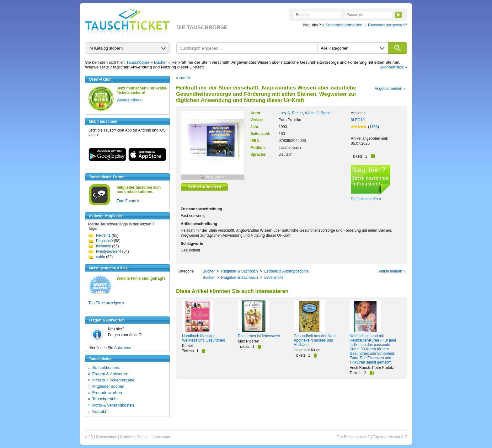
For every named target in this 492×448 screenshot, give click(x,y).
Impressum (161, 437)
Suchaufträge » (393, 67)
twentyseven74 (109, 251)
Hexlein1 (103, 235)
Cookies (127, 437)
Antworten (123, 348)
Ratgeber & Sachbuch (239, 271)
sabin (101, 257)
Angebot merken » (390, 89)
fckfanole (104, 246)
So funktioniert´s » (366, 199)
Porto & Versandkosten (113, 405)
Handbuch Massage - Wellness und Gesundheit (203, 338)
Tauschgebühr (105, 399)
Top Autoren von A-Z (390, 437)
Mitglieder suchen (108, 386)
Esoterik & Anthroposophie (286, 271)
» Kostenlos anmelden (342, 25)
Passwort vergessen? (388, 25)
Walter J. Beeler (318, 113)
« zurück (183, 78)
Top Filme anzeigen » (106, 303)
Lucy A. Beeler (291, 113)
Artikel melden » (392, 271)
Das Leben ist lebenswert (259, 336)
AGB (89, 437)
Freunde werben (107, 393)
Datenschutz (107, 437)
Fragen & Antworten (110, 374)
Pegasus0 (104, 241)
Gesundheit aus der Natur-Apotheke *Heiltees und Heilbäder (316, 340)
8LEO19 (358, 120)
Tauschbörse (138, 62)
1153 (374, 127)
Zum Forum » (128, 201)
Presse (143, 437)
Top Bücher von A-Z (353, 437)
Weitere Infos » (129, 100)
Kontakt (99, 411)
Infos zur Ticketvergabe (113, 380)
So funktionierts (106, 367)
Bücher (160, 62)
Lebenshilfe (274, 278)
